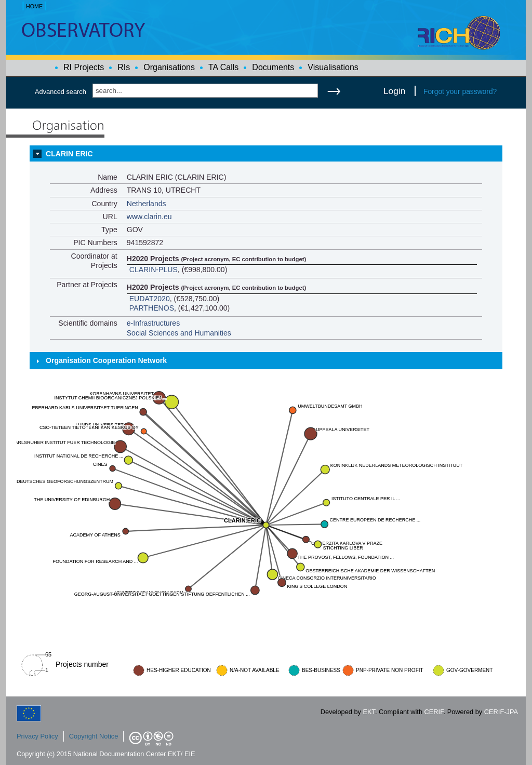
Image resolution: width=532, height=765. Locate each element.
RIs (124, 67)
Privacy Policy (37, 736)
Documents (273, 67)
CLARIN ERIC (69, 154)
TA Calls (223, 67)
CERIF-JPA (501, 712)
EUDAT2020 (150, 299)
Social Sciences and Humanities (179, 333)
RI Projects (84, 67)
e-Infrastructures (154, 323)
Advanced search (61, 92)
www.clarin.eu (149, 217)
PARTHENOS (152, 308)
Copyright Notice (94, 736)
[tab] (266, 154)
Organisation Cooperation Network (106, 360)
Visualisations (333, 67)
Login (394, 91)
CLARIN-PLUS (154, 270)
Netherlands (147, 204)
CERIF (434, 712)
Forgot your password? (460, 91)
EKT (369, 712)
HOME (34, 6)
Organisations (169, 67)
